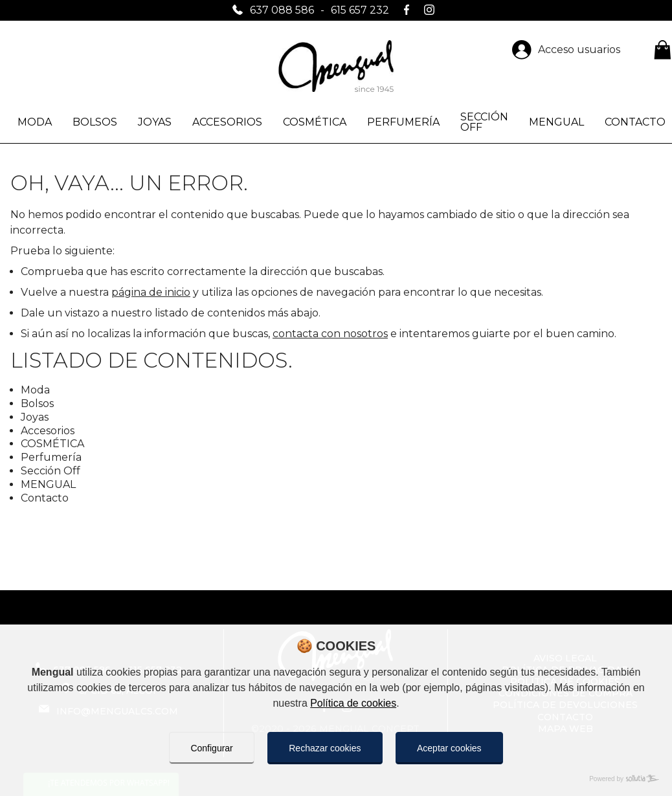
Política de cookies (353, 703)
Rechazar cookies (325, 748)
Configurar (211, 748)
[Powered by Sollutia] (336, 779)
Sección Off (484, 122)
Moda (35, 122)
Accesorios (227, 122)
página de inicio (151, 292)
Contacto (45, 498)
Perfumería (403, 122)
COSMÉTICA (315, 122)
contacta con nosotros (330, 334)
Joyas (155, 122)
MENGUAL (556, 122)
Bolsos (95, 122)
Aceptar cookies (449, 748)
